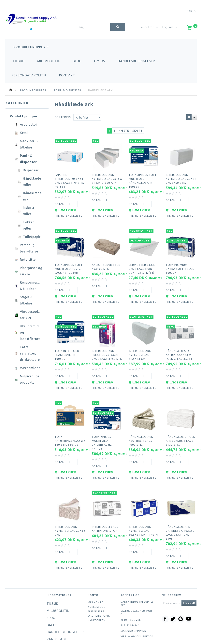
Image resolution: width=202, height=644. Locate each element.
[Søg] (118, 27)
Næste (124, 131)
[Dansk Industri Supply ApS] (31, 13)
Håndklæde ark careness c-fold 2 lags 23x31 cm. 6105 (180, 514)
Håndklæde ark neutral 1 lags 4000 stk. (141, 426)
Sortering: (63, 117)
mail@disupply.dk (133, 610)
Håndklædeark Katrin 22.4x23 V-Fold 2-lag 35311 (179, 344)
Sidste (137, 131)
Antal (60, 201)
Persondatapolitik (29, 75)
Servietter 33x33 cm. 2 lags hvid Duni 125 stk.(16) (142, 262)
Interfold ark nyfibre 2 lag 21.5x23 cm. (140, 344)
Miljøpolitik (49, 61)
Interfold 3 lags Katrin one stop (105, 510)
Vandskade (57, 619)
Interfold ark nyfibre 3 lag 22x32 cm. (70, 512)
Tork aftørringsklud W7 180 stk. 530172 (70, 426)
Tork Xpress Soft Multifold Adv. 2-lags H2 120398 (69, 262)
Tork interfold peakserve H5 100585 (67, 344)
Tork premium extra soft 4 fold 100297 (180, 262)
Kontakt (67, 75)
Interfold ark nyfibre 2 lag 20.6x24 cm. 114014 (143, 512)
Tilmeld (189, 582)
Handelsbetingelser (136, 61)
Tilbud (19, 61)
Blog (77, 61)
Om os (100, 61)
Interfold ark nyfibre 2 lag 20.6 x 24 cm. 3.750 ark (107, 176)
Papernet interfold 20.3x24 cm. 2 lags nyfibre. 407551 (69, 178)
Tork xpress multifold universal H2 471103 (102, 428)
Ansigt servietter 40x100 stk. (106, 260)
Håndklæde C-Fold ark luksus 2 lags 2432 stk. (181, 426)
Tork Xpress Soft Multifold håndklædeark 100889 (143, 178)
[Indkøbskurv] (192, 28)
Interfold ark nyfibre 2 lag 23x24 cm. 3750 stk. (181, 176)
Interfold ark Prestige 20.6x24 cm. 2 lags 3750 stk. (107, 344)
